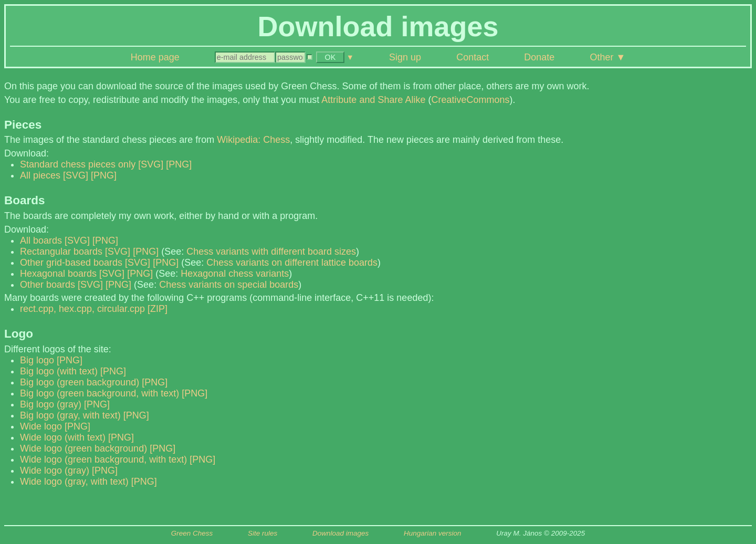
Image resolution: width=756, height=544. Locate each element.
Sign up (405, 57)
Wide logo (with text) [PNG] (77, 437)
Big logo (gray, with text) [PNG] (85, 415)
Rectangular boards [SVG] (75, 252)
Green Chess (192, 533)
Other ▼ (607, 57)
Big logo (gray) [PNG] (65, 404)
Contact (472, 57)
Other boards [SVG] (61, 285)
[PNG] (179, 164)
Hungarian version (433, 533)
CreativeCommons (470, 100)
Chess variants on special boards (229, 285)
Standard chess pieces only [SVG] (92, 164)
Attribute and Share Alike (373, 100)
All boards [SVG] (55, 240)
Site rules (262, 533)
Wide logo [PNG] (55, 426)
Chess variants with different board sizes (271, 252)
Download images (340, 533)
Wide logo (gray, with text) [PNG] (88, 482)
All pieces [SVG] (54, 175)
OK (330, 57)
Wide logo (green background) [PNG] (98, 448)
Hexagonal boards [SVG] (72, 274)
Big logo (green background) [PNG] (94, 382)
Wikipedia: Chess (253, 140)
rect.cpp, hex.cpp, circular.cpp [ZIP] (94, 309)
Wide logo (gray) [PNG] (69, 470)
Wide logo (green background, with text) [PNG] (118, 459)
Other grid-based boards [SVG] (85, 263)
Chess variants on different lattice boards (292, 263)
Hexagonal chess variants (235, 274)
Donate (539, 57)
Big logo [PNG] (51, 360)
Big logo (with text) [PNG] (73, 371)
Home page (155, 57)
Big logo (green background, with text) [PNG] (114, 393)
